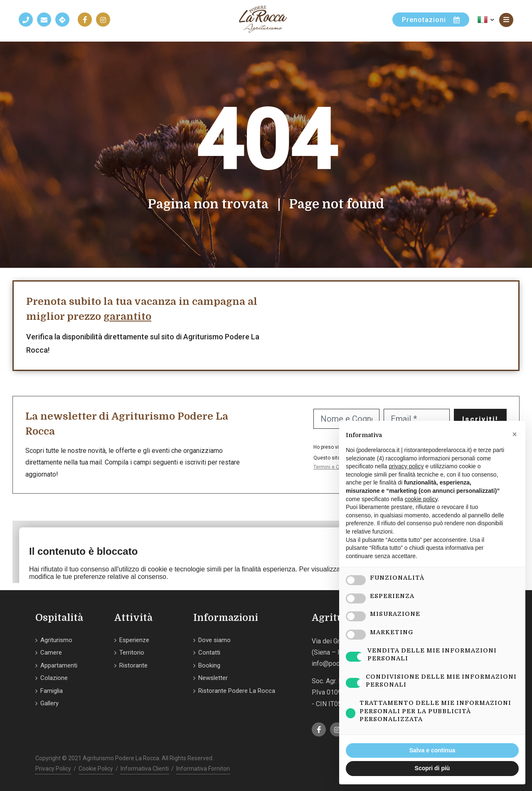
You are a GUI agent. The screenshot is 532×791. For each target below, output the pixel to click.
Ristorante (133, 665)
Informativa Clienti (145, 769)
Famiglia (52, 691)
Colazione (54, 678)
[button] (515, 434)
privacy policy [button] (406, 466)
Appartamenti (59, 665)
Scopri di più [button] (432, 768)
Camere (51, 653)
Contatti (209, 653)
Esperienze (134, 640)
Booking (209, 665)
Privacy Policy (53, 769)
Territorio (132, 653)
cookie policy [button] (421, 499)
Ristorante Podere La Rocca (237, 691)
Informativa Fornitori (203, 769)
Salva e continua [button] (432, 750)
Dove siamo (214, 640)
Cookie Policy (96, 769)
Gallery (49, 703)
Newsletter (213, 678)
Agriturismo (56, 640)
